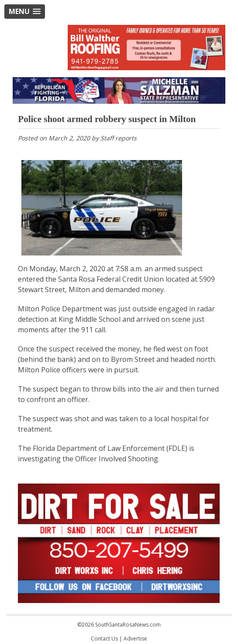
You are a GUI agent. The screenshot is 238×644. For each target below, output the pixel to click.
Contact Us (104, 639)
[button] (25, 12)
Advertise (135, 639)
